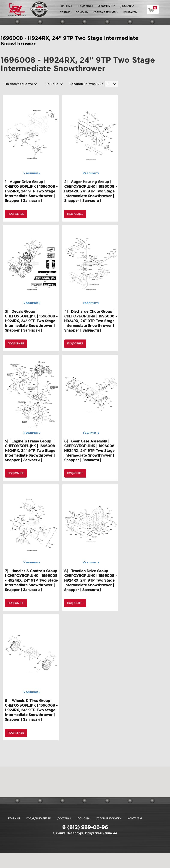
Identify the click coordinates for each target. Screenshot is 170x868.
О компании (107, 6)
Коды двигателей (39, 819)
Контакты (130, 12)
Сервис (65, 12)
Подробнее (16, 214)
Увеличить (32, 173)
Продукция (85, 6)
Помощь (82, 12)
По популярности (19, 84)
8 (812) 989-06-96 (85, 828)
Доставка (127, 6)
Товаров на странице (86, 84)
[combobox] (111, 84)
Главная (66, 6)
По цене (52, 84)
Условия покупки (106, 12)
